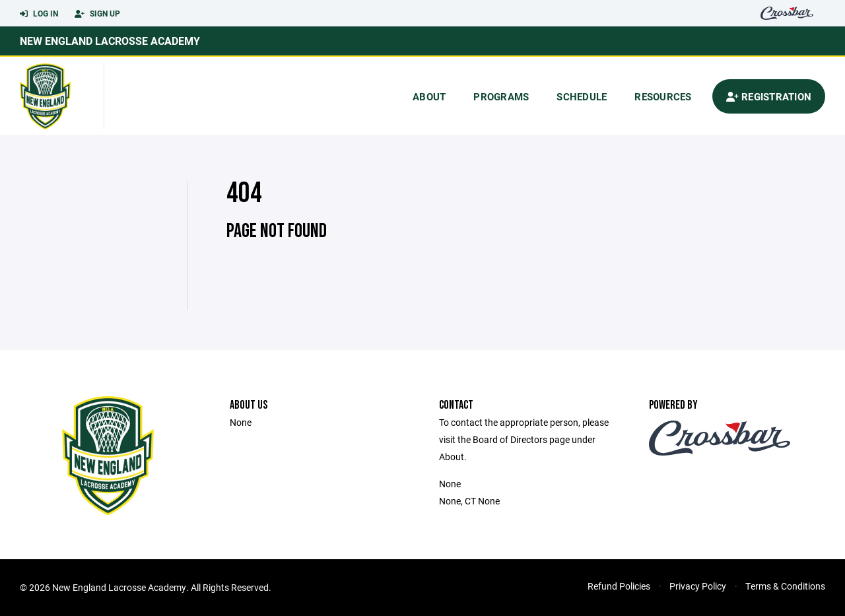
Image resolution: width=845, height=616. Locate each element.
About (429, 96)
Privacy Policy (698, 586)
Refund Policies (619, 586)
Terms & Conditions (785, 586)
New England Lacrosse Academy (110, 41)
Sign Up (97, 14)
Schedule (582, 96)
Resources (663, 96)
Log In (39, 14)
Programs (501, 96)
